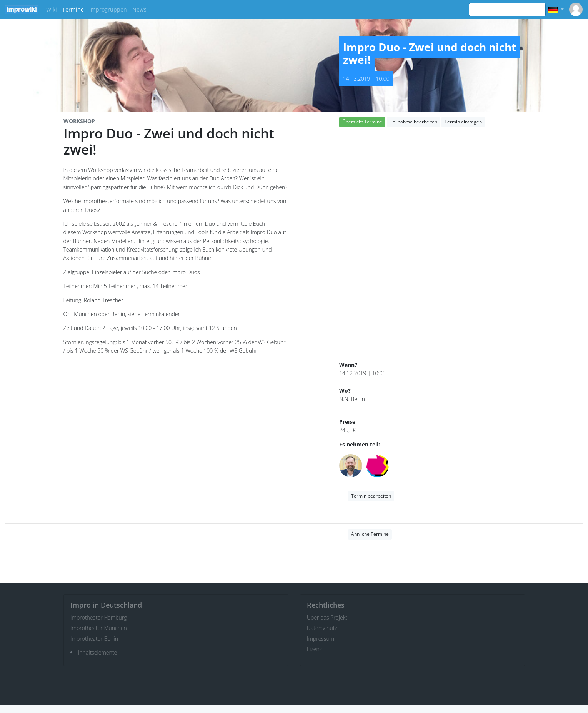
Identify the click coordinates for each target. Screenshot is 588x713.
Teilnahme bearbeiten (414, 122)
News (139, 9)
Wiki (52, 9)
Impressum (321, 639)
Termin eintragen (463, 122)
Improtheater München (99, 628)
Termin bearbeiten (371, 496)
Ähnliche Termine (370, 534)
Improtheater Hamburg (99, 617)
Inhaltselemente (97, 652)
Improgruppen (108, 9)
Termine (73, 9)
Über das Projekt (327, 617)
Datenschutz (322, 628)
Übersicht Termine (362, 122)
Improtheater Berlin (94, 639)
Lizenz (314, 649)
